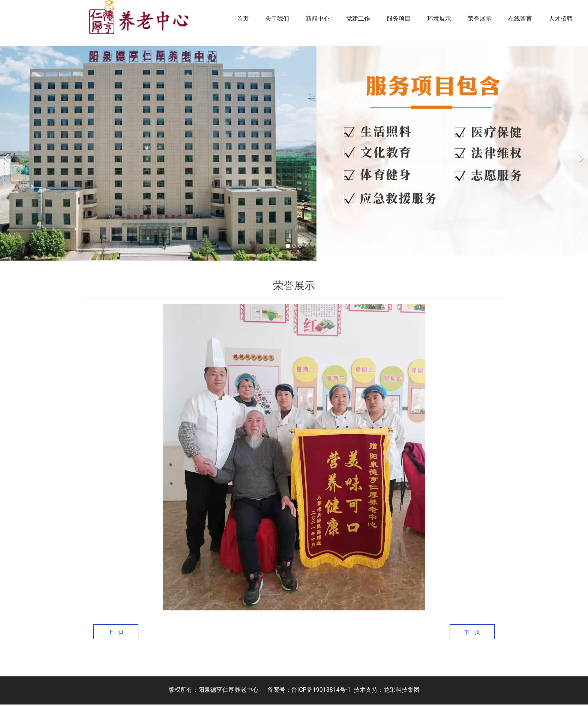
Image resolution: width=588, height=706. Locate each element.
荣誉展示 (480, 19)
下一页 (472, 633)
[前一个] (7, 155)
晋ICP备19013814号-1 (321, 691)
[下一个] (580, 155)
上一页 (116, 633)
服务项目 (399, 19)
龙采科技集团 (402, 691)
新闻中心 (318, 19)
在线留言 (520, 19)
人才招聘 (561, 19)
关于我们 (277, 19)
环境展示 (439, 19)
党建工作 (358, 19)
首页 (243, 19)
